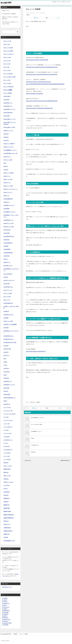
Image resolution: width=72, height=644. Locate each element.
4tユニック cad (7, 80)
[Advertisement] (47, 37)
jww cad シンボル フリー (9, 280)
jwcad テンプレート (8, 192)
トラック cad (6, 424)
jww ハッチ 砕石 (7, 297)
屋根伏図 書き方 (7, 469)
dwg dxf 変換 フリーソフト (9, 109)
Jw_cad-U (4, 605)
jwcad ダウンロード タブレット (11, 189)
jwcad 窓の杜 (6, 240)
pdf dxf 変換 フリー (8, 381)
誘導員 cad (6, 521)
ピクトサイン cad (7, 433)
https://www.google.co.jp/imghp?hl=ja (36, 351)
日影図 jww (6, 479)
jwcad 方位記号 (7, 230)
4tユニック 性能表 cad (9, 87)
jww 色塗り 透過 (7, 349)
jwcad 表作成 (6, 256)
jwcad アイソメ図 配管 (9, 173)
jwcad (5, 163)
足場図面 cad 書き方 (8, 531)
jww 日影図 (6, 328)
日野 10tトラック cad (8, 482)
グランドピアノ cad (8, 411)
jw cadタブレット (7, 157)
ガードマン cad (7, 407)
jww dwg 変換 (7, 284)
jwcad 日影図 (6, 233)
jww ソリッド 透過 (8, 293)
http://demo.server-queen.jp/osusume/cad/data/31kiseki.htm (42, 67)
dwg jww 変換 (7, 116)
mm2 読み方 (6, 368)
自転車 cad (6, 502)
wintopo (5, 401)
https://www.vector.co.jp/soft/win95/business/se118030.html (42, 74)
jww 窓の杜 (6, 346)
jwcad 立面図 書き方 (8, 243)
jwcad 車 (5, 259)
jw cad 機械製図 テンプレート (10, 150)
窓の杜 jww (6, 495)
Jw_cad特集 (5, 598)
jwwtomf (5, 362)
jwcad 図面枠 (6, 209)
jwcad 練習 (6, 246)
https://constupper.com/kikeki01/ (34, 94)
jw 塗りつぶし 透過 (8, 160)
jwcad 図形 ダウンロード (9, 205)
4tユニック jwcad (7, 83)
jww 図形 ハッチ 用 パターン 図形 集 (11, 307)
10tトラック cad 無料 (8, 51)
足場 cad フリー (7, 524)
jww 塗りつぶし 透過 (8, 321)
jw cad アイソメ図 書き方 (9, 144)
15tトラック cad (7, 57)
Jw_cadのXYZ (6, 2)
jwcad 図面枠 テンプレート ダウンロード (11, 216)
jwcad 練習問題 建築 (8, 253)
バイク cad (6, 430)
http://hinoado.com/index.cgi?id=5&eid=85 (37, 60)
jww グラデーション (8, 290)
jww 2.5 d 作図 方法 (8, 274)
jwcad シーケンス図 (8, 179)
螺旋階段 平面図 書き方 (9, 515)
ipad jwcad (6, 137)
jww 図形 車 (6, 311)
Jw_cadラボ (5, 602)
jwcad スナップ (7, 183)
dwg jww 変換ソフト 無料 (9, 127)
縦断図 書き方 (7, 498)
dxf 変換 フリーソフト (8, 131)
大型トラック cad (7, 466)
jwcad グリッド (7, 176)
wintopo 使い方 (7, 404)
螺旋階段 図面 (7, 508)
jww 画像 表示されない (9, 339)
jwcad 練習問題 (7, 249)
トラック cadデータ (8, 427)
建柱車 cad (6, 472)
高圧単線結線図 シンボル (9, 541)
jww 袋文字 (6, 352)
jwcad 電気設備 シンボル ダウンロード (11, 270)
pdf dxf (33, 438)
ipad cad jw (6, 134)
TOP (7, 634)
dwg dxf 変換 (6, 100)
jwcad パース (6, 196)
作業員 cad (6, 463)
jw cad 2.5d (6, 140)
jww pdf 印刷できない (8, 287)
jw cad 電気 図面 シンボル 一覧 (37, 418)
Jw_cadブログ (5, 621)
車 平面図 (6, 537)
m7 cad (5, 365)
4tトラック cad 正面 (8, 74)
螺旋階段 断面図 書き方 (65, 461)
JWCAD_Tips (5, 618)
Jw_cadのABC (5, 612)
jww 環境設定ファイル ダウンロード (11, 332)
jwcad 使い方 (6, 202)
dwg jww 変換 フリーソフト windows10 (10, 123)
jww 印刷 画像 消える (8, 303)
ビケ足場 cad (6, 437)
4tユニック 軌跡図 (8, 90)
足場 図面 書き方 (7, 528)
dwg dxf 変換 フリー (8, 106)
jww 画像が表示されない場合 (10, 342)
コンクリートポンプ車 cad (9, 414)
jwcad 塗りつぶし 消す (9, 223)
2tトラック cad (7, 61)
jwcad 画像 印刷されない (9, 236)
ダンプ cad (6, 417)
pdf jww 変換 (6, 388)
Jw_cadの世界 (5, 625)
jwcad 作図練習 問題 (8, 199)
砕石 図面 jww (7, 492)
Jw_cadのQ (5, 609)
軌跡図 (38, 402)
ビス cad (5, 443)
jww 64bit (6, 277)
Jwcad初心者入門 (6, 611)
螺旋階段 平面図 (7, 511)
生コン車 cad (6, 485)
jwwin (5, 359)
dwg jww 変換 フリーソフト (10, 119)
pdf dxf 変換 (6, 378)
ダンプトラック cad (8, 420)
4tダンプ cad (6, 67)
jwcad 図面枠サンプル (8, 220)
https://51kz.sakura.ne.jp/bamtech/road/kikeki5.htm (39, 108)
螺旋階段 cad (6, 505)
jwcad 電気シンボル (8, 266)
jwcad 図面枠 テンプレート (37, 431)
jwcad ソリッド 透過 (8, 186)
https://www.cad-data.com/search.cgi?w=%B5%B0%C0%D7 (42, 101)
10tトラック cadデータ (9, 54)
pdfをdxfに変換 (7, 394)
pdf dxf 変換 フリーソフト (9, 385)
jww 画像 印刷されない (9, 336)
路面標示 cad (6, 534)
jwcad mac (33, 452)
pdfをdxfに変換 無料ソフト (9, 398)
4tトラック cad (7, 70)
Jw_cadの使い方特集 (7, 623)
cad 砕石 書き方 (28, 461)
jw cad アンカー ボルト (9, 147)
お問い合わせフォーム (7, 587)
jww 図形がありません (8, 315)
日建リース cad (7, 476)
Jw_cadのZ (5, 616)
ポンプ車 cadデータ (8, 450)
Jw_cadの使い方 (6, 603)
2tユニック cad (7, 64)
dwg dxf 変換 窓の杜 (8, 113)
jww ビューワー (7, 300)
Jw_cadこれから (6, 607)
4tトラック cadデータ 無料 (37, 425)
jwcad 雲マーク (7, 262)
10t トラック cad (7, 41)
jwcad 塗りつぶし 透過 (9, 227)
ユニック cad (6, 456)
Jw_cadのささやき (6, 619)
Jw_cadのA (5, 600)
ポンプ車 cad (6, 446)
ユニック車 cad (7, 459)
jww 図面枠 (6, 318)
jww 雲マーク (7, 355)
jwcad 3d (6, 166)
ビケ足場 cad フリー (35, 445)
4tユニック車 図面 (8, 93)
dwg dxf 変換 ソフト (8, 103)
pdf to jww (6, 391)
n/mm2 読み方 (7, 372)
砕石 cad (5, 489)
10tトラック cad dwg (8, 48)
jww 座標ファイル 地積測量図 (10, 324)
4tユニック (33, 402)
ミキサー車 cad (7, 453)
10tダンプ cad (7, 44)
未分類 (28, 15)
